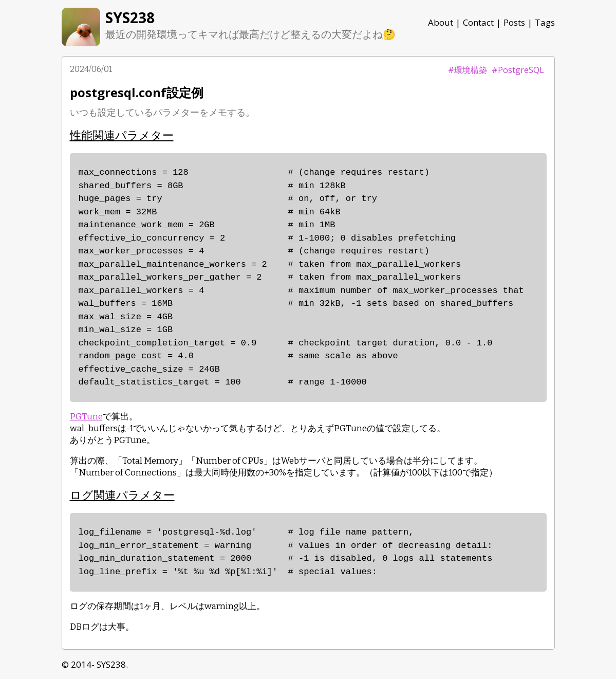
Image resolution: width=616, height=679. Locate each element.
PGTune (86, 417)
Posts (514, 22)
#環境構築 (468, 70)
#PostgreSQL (518, 70)
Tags (545, 22)
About (441, 22)
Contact (478, 22)
